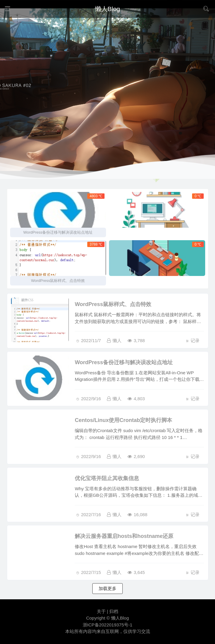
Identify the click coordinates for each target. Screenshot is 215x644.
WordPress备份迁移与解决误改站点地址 (124, 362)
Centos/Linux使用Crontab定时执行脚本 (123, 420)
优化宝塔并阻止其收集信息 (107, 478)
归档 (114, 611)
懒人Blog (120, 618)
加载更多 (107, 588)
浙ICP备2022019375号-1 (108, 625)
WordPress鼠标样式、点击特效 (113, 304)
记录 (195, 340)
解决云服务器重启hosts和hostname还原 (124, 536)
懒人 (114, 340)
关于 (101, 611)
